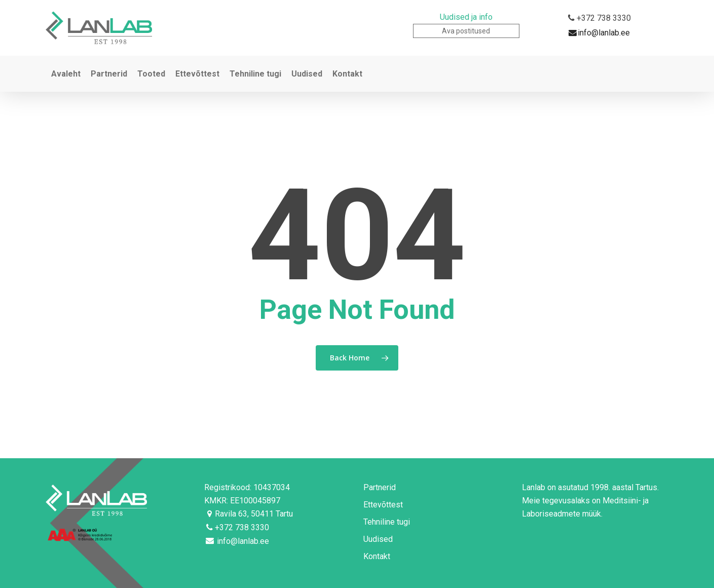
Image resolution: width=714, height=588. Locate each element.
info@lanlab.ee (599, 33)
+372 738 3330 (599, 19)
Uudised (378, 539)
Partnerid (380, 487)
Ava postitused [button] (466, 31)
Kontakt (377, 556)
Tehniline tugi (387, 522)
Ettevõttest (383, 505)
